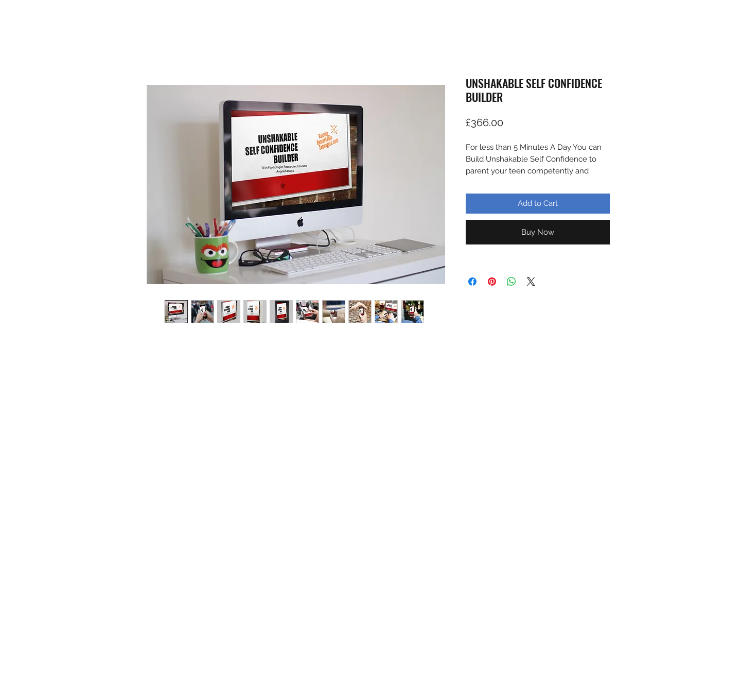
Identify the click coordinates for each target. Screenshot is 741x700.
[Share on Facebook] (472, 282)
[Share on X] (531, 282)
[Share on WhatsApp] (511, 282)
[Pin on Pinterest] (492, 282)
